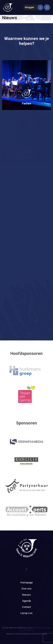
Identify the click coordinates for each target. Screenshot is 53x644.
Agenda (27, 601)
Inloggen (33, 7)
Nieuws (26, 595)
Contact (26, 607)
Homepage (27, 582)
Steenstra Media (40, 634)
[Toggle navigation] (47, 7)
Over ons (26, 589)
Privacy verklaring (26, 630)
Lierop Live (26, 613)
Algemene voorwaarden (41, 628)
